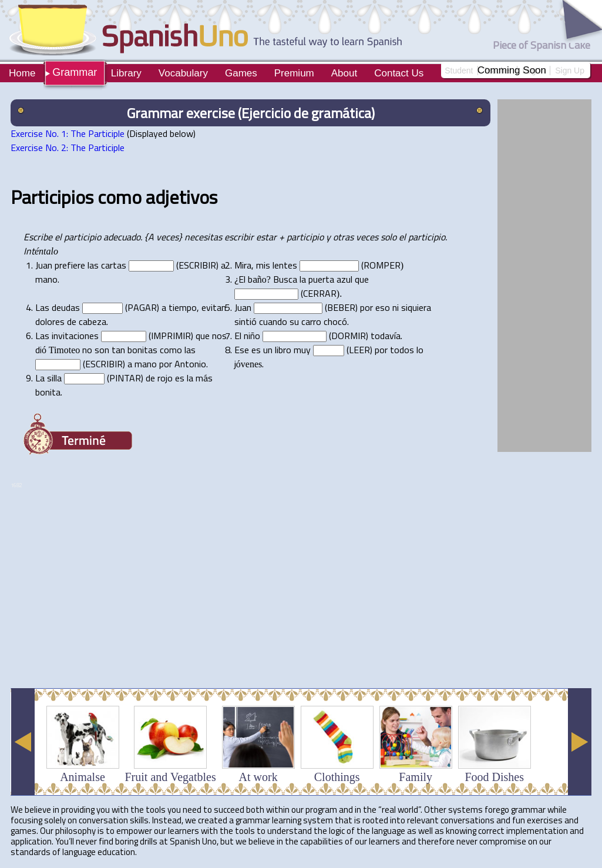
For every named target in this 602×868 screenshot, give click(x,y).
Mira (243, 265)
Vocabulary (183, 73)
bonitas (142, 350)
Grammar (75, 72)
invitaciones (75, 336)
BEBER (341, 307)
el (58, 237)
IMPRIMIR (171, 336)
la (303, 279)
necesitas (203, 237)
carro (311, 321)
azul (344, 279)
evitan (214, 307)
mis (263, 265)
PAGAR (142, 307)
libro (283, 350)
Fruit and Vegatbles (171, 777)
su (294, 321)
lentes (285, 265)
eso (383, 307)
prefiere (70, 265)
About (344, 73)
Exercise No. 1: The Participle (68, 133)
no (87, 350)
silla (54, 378)
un (268, 350)
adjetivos (181, 197)
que (362, 279)
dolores (50, 321)
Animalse (83, 777)
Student (459, 71)
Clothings (337, 777)
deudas (66, 307)
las (93, 265)
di (38, 350)
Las (42, 307)
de (72, 321)
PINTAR (125, 378)
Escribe (38, 237)
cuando (273, 321)
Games (241, 73)
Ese (242, 350)
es (256, 350)
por (366, 307)
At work (258, 777)
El (242, 279)
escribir (239, 237)
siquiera (416, 307)
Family (416, 777)
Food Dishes (494, 777)
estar (266, 237)
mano (46, 279)
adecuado (122, 237)
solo (389, 237)
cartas (114, 265)
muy (302, 350)
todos (402, 350)
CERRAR (320, 293)
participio (83, 237)
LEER (359, 350)
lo (420, 350)
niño (252, 336)
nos (219, 336)
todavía (386, 336)
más (204, 378)
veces (367, 237)
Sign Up (570, 71)
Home (22, 73)
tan (118, 350)
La (40, 378)
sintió (245, 321)
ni (396, 307)
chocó (335, 321)
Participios (52, 197)
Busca (285, 279)
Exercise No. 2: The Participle (68, 148)
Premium (294, 73)
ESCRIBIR (197, 265)
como (120, 197)
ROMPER (382, 265)
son (102, 350)
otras (343, 237)
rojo (165, 378)
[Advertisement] (224, 650)
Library (126, 73)
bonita (48, 392)
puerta (321, 279)
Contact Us (399, 73)
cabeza (93, 321)
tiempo (183, 307)
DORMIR (349, 336)
